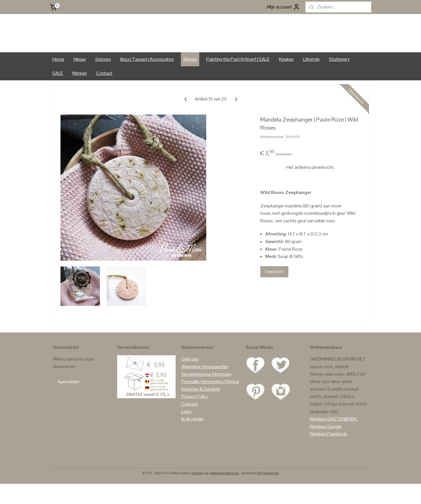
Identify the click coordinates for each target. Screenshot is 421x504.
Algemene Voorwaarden (205, 387)
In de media (192, 439)
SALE (58, 93)
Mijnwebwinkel (268, 493)
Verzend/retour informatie (207, 394)
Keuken (286, 79)
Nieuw (80, 79)
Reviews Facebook (329, 454)
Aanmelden (69, 402)
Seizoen (103, 79)
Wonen (190, 79)
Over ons (190, 379)
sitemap (197, 493)
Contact (104, 93)
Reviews (318, 439)
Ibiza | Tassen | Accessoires (147, 79)
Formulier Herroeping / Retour (210, 402)
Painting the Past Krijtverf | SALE (238, 79)
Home (58, 79)
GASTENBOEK (342, 439)
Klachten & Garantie (201, 409)
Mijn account (284, 7)
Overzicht (274, 292)
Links (187, 432)
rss (207, 493)
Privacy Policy (195, 416)
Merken (80, 93)
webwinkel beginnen (225, 493)
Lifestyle (311, 79)
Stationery (339, 79)
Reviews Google (326, 447)
